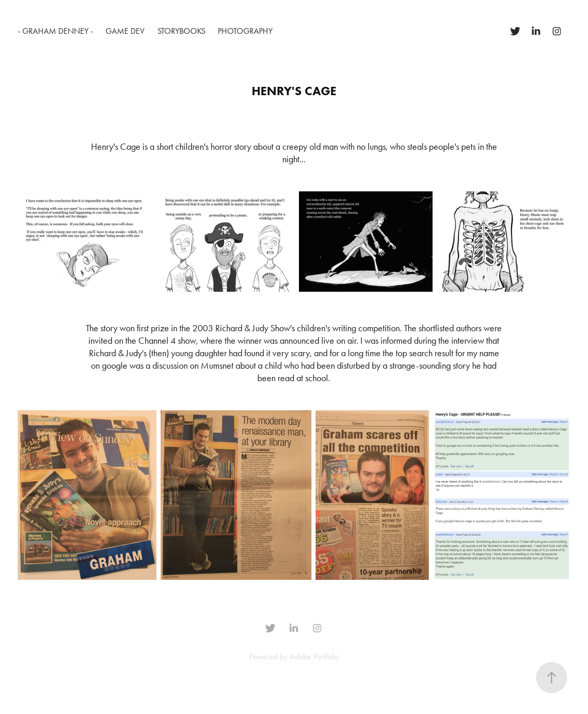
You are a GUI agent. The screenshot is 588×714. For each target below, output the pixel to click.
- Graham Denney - (55, 31)
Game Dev (125, 31)
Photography (245, 31)
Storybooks (181, 31)
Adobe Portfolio (314, 657)
